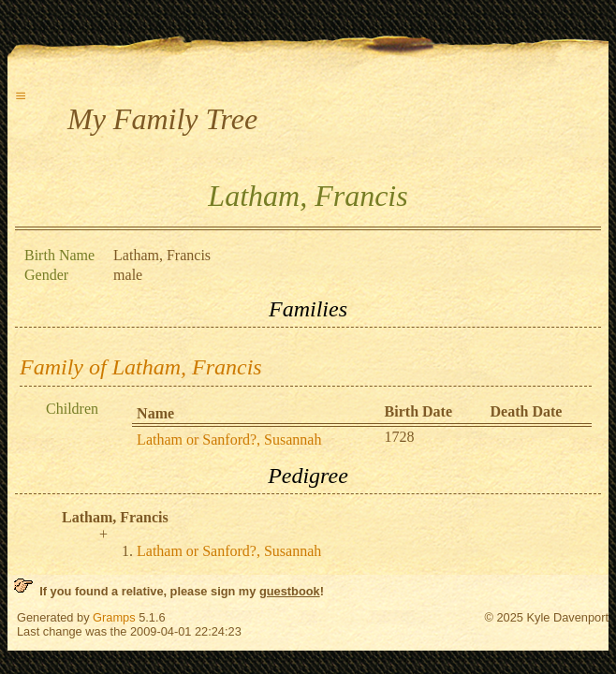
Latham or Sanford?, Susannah (229, 440)
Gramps (114, 617)
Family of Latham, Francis (141, 367)
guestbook (290, 591)
